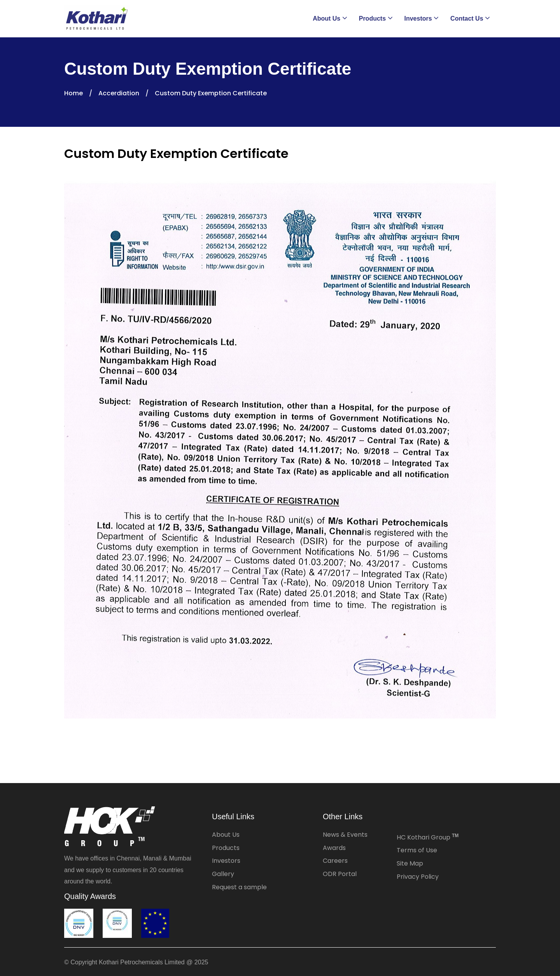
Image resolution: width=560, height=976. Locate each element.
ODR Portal (340, 874)
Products (226, 848)
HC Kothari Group (428, 837)
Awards (334, 848)
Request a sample (239, 887)
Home (73, 93)
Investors (226, 861)
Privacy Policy (418, 877)
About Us (226, 835)
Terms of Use (417, 850)
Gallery (223, 874)
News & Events (345, 835)
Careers (335, 861)
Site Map (410, 863)
